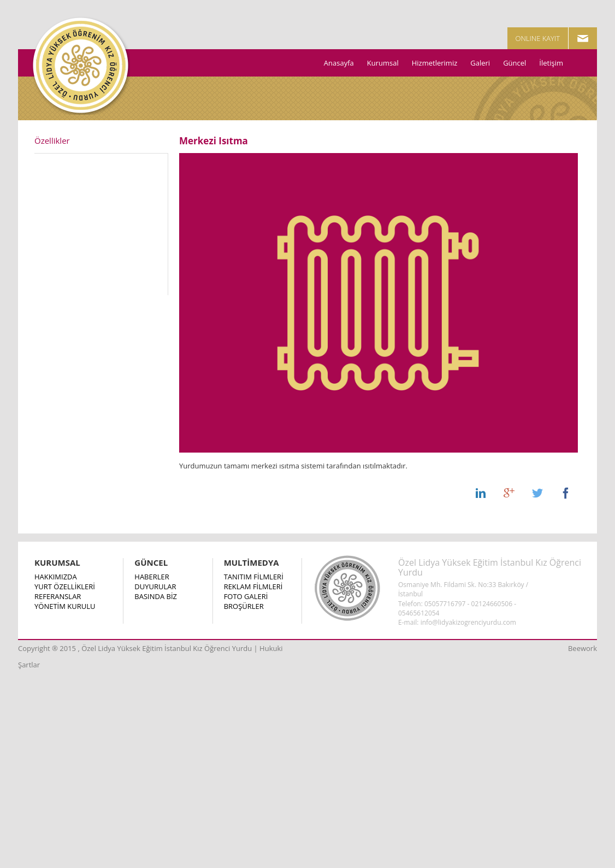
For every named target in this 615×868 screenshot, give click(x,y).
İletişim (551, 63)
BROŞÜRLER (244, 606)
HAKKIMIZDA (56, 577)
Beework (583, 648)
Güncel (515, 63)
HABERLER (152, 577)
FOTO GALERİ (246, 596)
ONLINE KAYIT (538, 38)
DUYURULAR (155, 587)
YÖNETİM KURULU (65, 606)
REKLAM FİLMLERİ (253, 587)
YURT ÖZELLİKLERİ (65, 587)
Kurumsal (383, 63)
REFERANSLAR (58, 596)
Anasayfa (339, 63)
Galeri (480, 63)
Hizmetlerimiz (435, 63)
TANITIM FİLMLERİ (254, 577)
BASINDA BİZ (156, 596)
